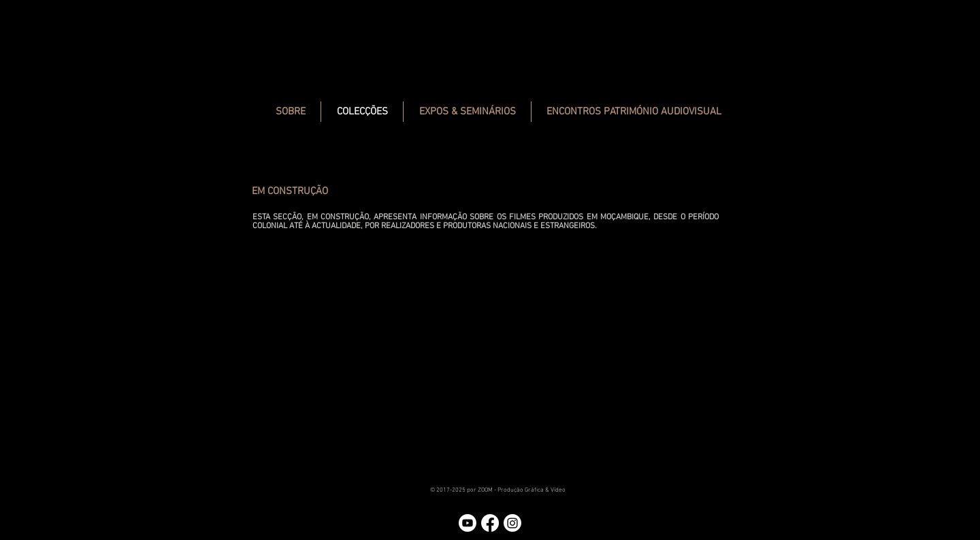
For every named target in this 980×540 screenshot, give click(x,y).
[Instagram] (512, 523)
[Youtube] (468, 523)
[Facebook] (490, 523)
